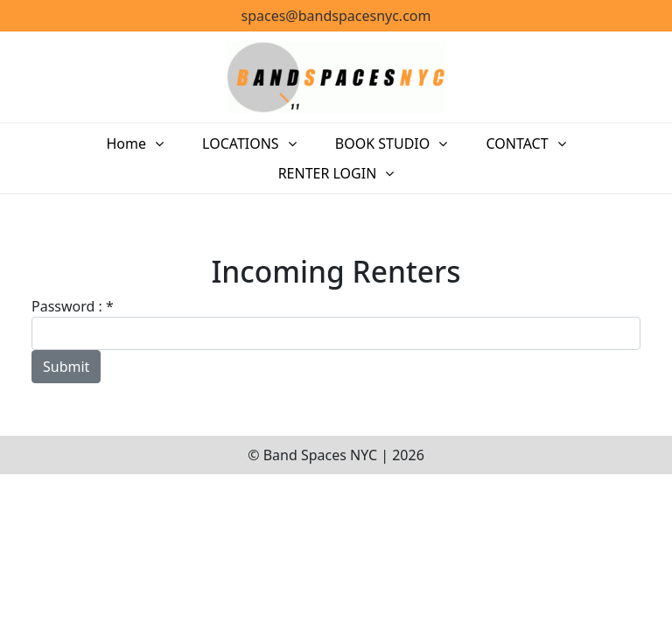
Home (126, 143)
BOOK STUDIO (382, 143)
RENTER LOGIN (328, 173)
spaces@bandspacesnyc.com (336, 16)
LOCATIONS (241, 143)
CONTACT (517, 143)
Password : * (73, 306)
